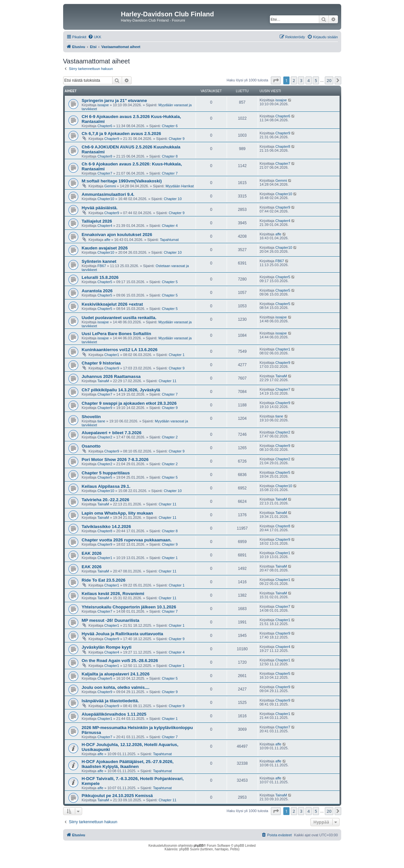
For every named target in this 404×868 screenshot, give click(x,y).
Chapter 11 (167, 381)
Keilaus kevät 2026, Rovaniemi (113, 594)
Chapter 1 (177, 355)
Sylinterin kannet (99, 261)
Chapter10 (106, 199)
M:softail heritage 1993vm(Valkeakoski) (122, 181)
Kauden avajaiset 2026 (105, 248)
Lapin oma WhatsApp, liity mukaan (117, 513)
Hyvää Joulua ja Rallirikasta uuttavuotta (123, 634)
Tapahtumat (169, 240)
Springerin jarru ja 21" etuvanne (114, 101)
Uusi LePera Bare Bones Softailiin (117, 334)
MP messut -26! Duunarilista (111, 620)
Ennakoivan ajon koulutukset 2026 (117, 235)
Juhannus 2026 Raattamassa (111, 376)
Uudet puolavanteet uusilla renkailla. (119, 318)
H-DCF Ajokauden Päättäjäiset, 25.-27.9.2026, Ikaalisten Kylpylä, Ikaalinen (128, 764)
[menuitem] (95, 37)
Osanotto (91, 446)
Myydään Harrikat (180, 186)
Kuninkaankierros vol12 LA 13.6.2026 (120, 350)
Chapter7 (105, 173)
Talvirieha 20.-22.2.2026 (106, 500)
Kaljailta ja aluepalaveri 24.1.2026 (116, 674)
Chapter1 (112, 355)
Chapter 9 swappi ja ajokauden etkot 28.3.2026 (129, 403)
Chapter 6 (170, 126)
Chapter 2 (170, 437)
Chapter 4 (170, 226)
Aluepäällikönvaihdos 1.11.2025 (114, 714)
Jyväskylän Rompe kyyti (107, 647)
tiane (101, 421)
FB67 (102, 266)
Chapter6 (105, 126)
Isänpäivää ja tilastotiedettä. (110, 701)
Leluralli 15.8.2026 (100, 277)
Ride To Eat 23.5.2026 (104, 580)
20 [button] (329, 80)
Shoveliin (91, 417)
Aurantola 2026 (97, 291)
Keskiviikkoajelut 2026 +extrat (112, 304)
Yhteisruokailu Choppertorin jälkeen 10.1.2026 (129, 607)
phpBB (199, 846)
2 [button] (294, 80)
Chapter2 (105, 437)
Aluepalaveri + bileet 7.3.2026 (112, 433)
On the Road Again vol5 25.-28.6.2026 (120, 661)
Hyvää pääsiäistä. (100, 208)
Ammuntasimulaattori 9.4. (108, 194)
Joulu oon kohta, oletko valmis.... (116, 687)
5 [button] (316, 80)
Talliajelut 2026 (97, 221)
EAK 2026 (92, 553)
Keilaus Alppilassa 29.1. (106, 486)
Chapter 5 (170, 282)
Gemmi (110, 186)
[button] (276, 80)
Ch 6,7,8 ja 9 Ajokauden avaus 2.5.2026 (122, 134)
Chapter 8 (170, 156)
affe (107, 240)
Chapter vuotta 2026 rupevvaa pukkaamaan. (127, 540)
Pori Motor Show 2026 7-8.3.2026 (115, 460)
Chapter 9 (177, 139)
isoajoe (103, 105)
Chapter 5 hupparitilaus (106, 473)
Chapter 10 (173, 199)
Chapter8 (105, 156)
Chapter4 (105, 226)
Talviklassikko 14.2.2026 (106, 527)
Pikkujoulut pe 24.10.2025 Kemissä (117, 796)
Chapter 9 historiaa (101, 363)
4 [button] (309, 80)
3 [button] (301, 80)
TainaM (103, 381)
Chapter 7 (170, 173)
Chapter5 (105, 282)
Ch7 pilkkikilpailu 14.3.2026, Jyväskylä (121, 390)
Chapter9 (112, 139)
